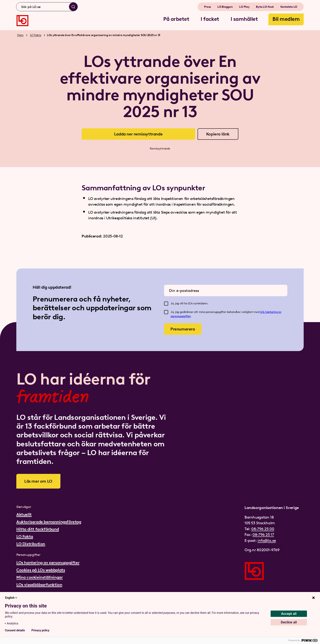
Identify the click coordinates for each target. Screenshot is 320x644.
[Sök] (73, 7)
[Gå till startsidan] (22, 21)
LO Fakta (36, 35)
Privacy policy (40, 630)
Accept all (289, 614)
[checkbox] (166, 304)
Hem (20, 35)
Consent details (15, 630)
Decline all (289, 622)
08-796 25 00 (263, 529)
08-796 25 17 (263, 535)
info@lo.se (267, 540)
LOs (263, 312)
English (11, 598)
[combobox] (47, 7)
